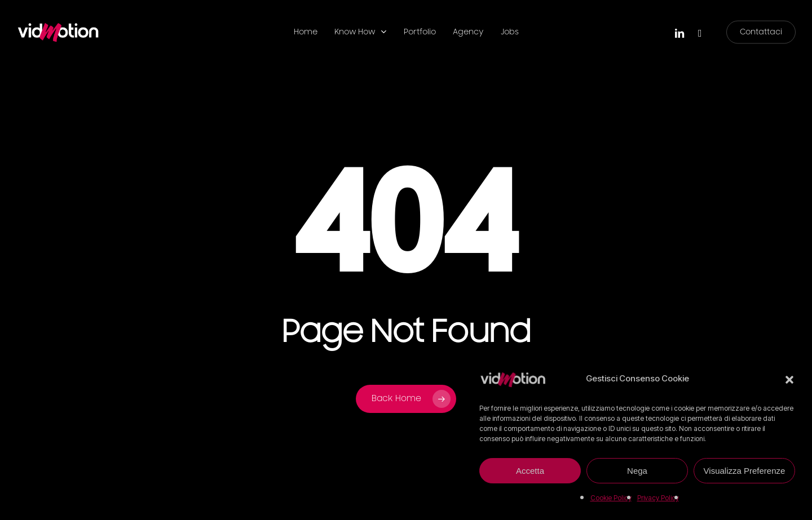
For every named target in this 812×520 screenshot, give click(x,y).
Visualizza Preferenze (745, 471)
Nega (637, 471)
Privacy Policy (658, 498)
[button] (789, 379)
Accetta (530, 471)
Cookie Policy (611, 498)
